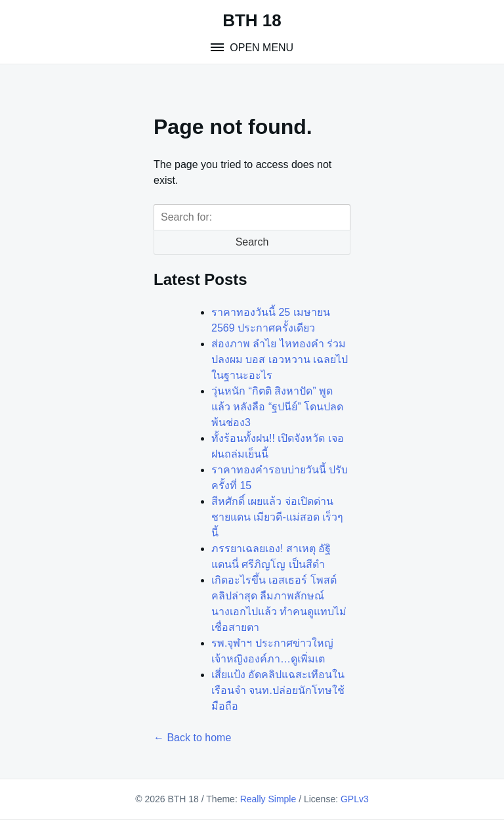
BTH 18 (252, 20)
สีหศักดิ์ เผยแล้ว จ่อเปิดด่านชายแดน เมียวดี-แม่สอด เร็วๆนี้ (277, 517)
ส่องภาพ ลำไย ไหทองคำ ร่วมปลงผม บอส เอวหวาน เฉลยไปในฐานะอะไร (280, 359)
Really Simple (268, 799)
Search (252, 242)
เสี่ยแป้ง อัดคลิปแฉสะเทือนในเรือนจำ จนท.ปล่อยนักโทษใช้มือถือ (278, 690)
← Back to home (192, 738)
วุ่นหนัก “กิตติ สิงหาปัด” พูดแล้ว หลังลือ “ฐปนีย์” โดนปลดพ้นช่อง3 (277, 407)
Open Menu (260, 48)
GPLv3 (355, 799)
